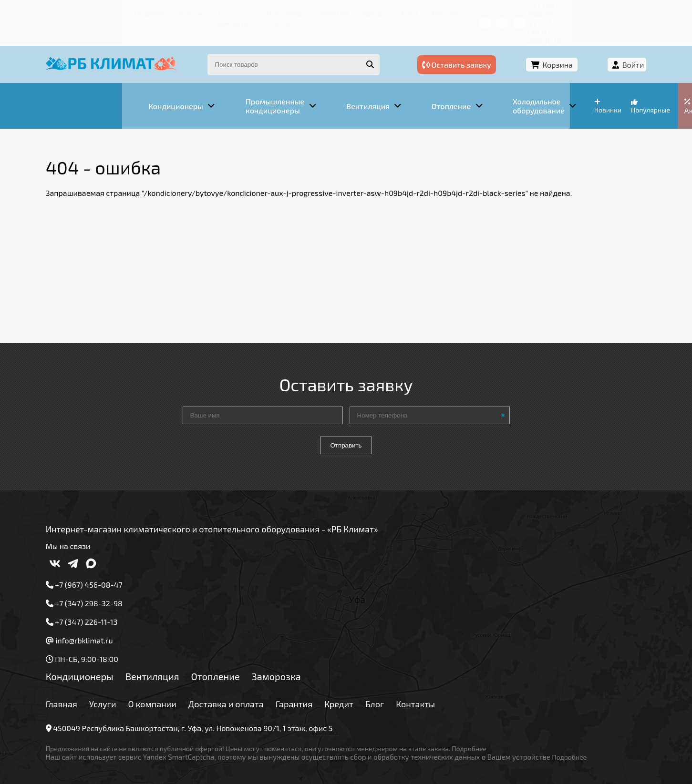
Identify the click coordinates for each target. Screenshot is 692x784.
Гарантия (289, 12)
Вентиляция (174, 648)
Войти (611, 46)
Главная (86, 12)
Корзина (559, 46)
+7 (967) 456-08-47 (521, 12)
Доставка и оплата (229, 12)
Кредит (327, 12)
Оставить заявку (480, 46)
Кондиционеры (101, 648)
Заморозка (298, 648)
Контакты (393, 12)
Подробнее (491, 720)
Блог (358, 12)
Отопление (237, 648)
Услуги (122, 12)
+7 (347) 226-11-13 (593, 12)
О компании (165, 12)
